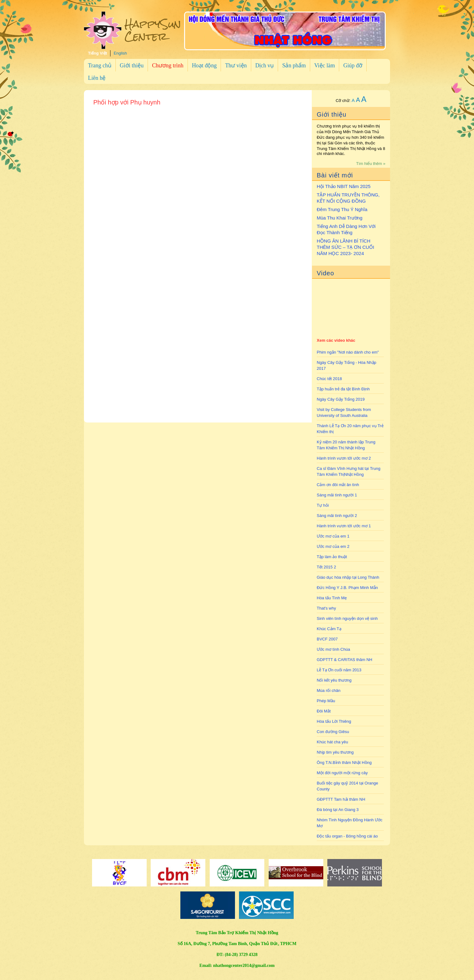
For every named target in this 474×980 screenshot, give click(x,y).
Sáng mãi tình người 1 (337, 495)
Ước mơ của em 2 (333, 546)
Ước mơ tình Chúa (333, 649)
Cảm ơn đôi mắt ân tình (338, 485)
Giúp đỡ (353, 65)
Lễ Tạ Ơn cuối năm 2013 (339, 670)
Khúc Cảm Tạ (329, 629)
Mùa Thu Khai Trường (340, 218)
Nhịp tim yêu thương (335, 752)
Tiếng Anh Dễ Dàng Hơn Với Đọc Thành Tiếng (346, 229)
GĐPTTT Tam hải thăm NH (341, 799)
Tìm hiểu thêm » (371, 164)
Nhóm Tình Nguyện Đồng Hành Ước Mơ (350, 823)
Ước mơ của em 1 (333, 536)
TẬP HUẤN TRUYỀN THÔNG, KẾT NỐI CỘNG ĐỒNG (348, 198)
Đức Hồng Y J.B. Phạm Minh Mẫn (347, 588)
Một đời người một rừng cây (342, 773)
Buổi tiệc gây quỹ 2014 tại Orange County (347, 786)
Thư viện (236, 65)
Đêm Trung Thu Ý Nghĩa (342, 209)
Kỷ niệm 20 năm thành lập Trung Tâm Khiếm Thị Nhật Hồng (346, 445)
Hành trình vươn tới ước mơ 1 (344, 526)
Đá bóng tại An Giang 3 (338, 810)
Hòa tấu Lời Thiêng (334, 721)
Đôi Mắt (324, 711)
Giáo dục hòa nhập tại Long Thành (348, 577)
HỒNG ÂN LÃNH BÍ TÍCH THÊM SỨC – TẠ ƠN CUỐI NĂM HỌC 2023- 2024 (345, 247)
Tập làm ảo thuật (332, 557)
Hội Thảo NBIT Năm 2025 (344, 186)
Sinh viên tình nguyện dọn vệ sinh (347, 618)
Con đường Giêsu (333, 732)
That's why (326, 608)
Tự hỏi (323, 505)
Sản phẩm (294, 65)
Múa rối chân (329, 690)
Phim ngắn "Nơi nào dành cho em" (348, 352)
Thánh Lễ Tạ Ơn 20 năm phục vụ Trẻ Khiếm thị (350, 429)
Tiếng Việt (98, 53)
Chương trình (168, 65)
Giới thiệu (132, 65)
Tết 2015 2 (326, 567)
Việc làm (325, 65)
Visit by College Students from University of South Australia (344, 413)
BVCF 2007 (327, 639)
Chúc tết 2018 (329, 379)
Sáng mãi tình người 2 (337, 516)
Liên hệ (97, 78)
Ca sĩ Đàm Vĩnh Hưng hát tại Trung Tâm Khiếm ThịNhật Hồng (349, 471)
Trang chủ (100, 65)
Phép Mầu (326, 701)
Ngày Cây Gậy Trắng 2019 (341, 399)
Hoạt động (204, 65)
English (120, 53)
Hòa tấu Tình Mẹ (332, 598)
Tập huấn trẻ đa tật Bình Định (343, 389)
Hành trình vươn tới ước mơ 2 (344, 458)
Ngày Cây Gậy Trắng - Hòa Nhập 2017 (347, 365)
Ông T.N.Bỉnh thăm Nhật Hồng (344, 763)
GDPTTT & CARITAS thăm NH (345, 660)
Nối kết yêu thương (334, 680)
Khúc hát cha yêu (332, 742)
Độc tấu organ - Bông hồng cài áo (347, 836)
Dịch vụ (265, 65)
